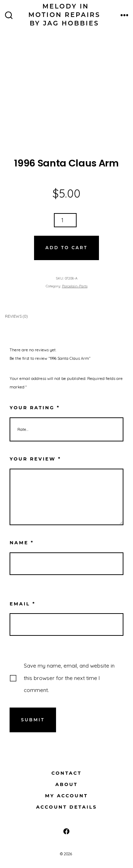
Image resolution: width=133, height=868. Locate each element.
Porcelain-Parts (75, 286)
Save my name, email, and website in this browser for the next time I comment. (69, 678)
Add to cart (66, 248)
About (66, 784)
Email (23, 604)
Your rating (35, 408)
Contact (66, 773)
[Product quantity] (65, 220)
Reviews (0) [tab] (16, 316)
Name (22, 543)
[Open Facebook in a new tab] (66, 831)
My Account (66, 796)
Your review (35, 459)
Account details (67, 807)
